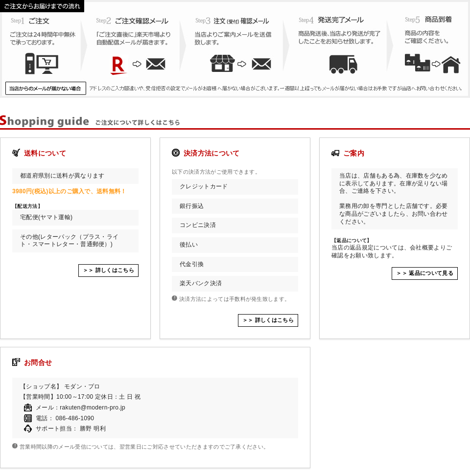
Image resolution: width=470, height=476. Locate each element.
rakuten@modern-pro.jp (93, 408)
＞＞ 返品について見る (425, 273)
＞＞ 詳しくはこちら (108, 270)
